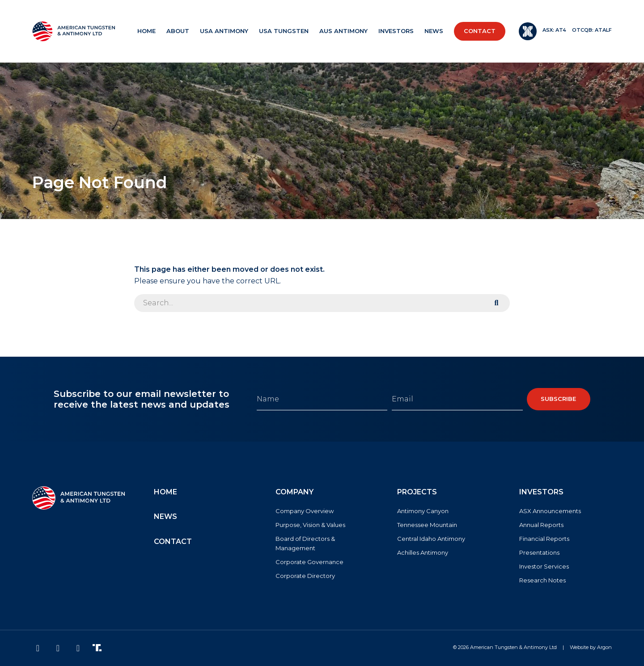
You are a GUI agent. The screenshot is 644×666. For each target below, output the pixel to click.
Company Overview (305, 511)
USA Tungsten (284, 31)
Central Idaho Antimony (431, 539)
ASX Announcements (550, 511)
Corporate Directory (305, 576)
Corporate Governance (309, 562)
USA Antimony (224, 31)
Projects (417, 492)
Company (294, 492)
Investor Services (544, 566)
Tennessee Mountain (427, 525)
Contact (480, 31)
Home (146, 31)
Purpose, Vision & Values (310, 525)
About (178, 31)
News (434, 31)
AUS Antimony (343, 31)
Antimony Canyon (423, 511)
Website (579, 647)
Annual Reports (541, 525)
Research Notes (542, 580)
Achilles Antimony (423, 552)
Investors (396, 31)
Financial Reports (544, 539)
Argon (604, 647)
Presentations (539, 552)
